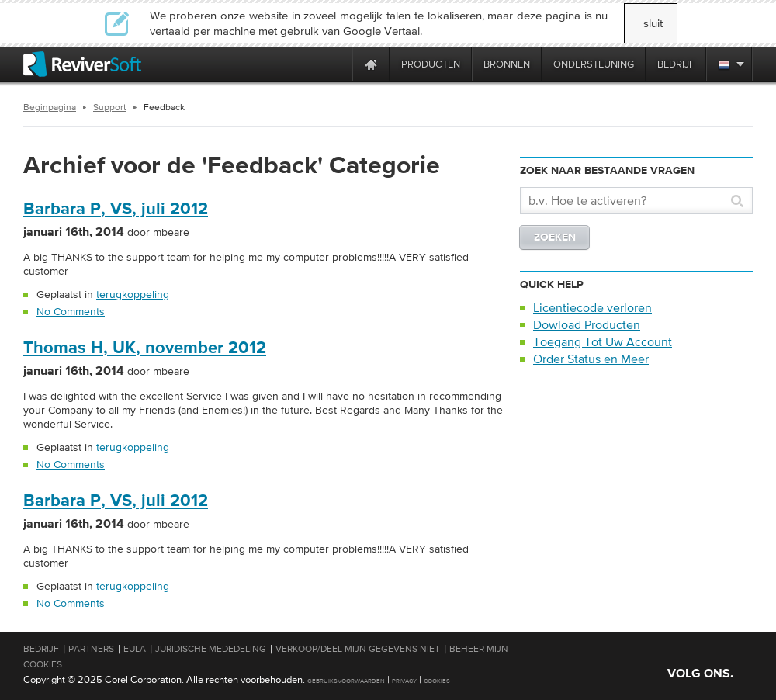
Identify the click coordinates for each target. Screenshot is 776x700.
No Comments (71, 311)
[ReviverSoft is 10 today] (337, 64)
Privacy (404, 681)
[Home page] (371, 64)
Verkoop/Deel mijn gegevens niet (358, 649)
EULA (135, 649)
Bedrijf (41, 649)
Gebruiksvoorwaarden (346, 681)
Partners (91, 649)
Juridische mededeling (211, 649)
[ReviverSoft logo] (82, 64)
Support (110, 107)
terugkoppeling (133, 294)
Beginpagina (50, 107)
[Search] (627, 201)
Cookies (437, 681)
